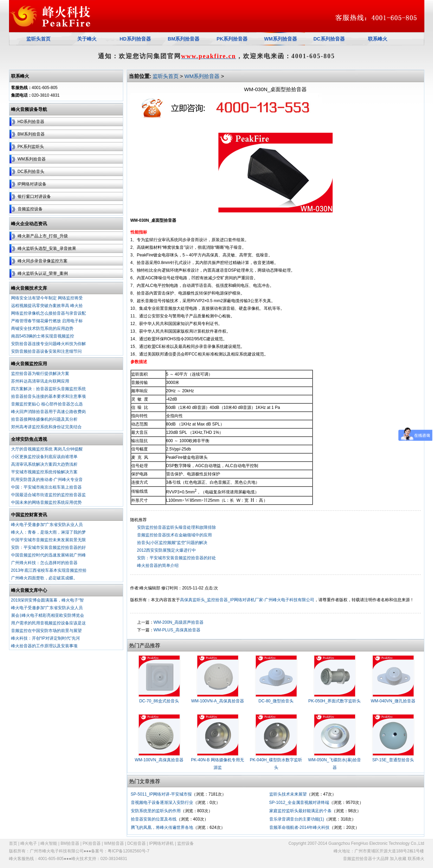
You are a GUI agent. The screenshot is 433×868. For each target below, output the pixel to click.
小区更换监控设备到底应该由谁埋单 (44, 457)
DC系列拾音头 (31, 172)
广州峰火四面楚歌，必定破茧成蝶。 (44, 578)
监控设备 (186, 843)
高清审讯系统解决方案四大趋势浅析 (44, 464)
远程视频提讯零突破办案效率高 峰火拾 (47, 306)
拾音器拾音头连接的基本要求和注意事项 (48, 396)
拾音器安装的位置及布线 (154, 819)
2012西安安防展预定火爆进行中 (167, 550)
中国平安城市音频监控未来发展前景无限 (48, 540)
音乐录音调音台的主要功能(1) (297, 819)
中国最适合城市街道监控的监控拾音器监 (48, 495)
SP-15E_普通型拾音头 (393, 760)
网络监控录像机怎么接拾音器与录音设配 (48, 313)
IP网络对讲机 (161, 843)
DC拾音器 (137, 843)
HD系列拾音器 (31, 122)
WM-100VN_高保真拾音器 (159, 760)
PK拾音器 (92, 843)
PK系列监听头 (31, 147)
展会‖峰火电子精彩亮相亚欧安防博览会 (48, 615)
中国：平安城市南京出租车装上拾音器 (46, 487)
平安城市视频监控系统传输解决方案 (44, 472)
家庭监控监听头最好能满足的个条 (300, 811)
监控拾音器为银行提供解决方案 (40, 374)
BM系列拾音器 (31, 134)
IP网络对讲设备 (32, 184)
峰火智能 (49, 843)
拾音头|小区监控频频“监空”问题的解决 (172, 543)
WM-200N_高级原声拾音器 (179, 622)
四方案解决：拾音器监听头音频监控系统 (48, 389)
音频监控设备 (30, 209)
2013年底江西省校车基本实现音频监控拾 (49, 570)
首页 (13, 843)
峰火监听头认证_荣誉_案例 (43, 273)
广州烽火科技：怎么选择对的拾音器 (44, 563)
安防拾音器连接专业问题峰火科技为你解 (48, 344)
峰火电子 (29, 843)
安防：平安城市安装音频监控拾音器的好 (48, 547)
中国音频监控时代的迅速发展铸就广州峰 (48, 555)
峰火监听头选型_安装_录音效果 (47, 248)
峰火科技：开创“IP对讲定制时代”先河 (46, 638)
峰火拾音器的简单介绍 (158, 565)
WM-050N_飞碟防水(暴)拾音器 (335, 764)
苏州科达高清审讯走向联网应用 (40, 381)
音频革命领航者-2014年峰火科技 (300, 827)
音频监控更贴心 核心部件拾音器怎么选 (47, 404)
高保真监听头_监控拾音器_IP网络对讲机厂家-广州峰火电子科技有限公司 (247, 600)
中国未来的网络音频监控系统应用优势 (46, 502)
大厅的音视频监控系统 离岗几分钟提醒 (47, 449)
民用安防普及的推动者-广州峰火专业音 (47, 480)
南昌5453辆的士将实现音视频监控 (43, 336)
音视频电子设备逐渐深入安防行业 (162, 803)
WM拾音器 (114, 843)
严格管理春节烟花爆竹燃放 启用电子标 (47, 321)
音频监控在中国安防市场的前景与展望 (46, 631)
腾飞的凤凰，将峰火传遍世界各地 (162, 827)
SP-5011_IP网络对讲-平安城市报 (161, 794)
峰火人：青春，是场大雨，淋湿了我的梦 (48, 532)
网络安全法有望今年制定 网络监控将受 (47, 298)
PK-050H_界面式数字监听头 (335, 701)
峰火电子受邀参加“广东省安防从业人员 (47, 525)
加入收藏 (398, 859)
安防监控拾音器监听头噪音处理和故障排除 (177, 527)
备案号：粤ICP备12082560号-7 (120, 851)
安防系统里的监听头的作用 (156, 811)
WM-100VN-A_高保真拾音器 (218, 701)
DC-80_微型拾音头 (276, 701)
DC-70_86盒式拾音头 (159, 701)
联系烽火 (416, 859)
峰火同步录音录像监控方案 (43, 261)
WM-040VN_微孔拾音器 (393, 701)
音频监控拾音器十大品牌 (366, 859)
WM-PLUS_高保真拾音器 (177, 630)
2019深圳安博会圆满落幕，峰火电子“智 (48, 600)
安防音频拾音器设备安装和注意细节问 (46, 351)
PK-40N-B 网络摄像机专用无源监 (218, 764)
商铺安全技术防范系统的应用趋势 (42, 328)
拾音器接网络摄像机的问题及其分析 (44, 419)
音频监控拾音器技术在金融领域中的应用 (174, 535)
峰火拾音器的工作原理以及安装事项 (44, 646)
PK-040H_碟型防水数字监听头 (276, 764)
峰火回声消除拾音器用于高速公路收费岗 (48, 412)
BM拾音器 (70, 843)
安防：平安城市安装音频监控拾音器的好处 (177, 558)
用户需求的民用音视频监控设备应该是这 (48, 623)
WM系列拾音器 (281, 39)
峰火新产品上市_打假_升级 (43, 236)
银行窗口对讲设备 (34, 196)
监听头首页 (166, 76)
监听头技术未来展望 (288, 794)
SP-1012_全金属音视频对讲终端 (299, 803)
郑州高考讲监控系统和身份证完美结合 (46, 427)
